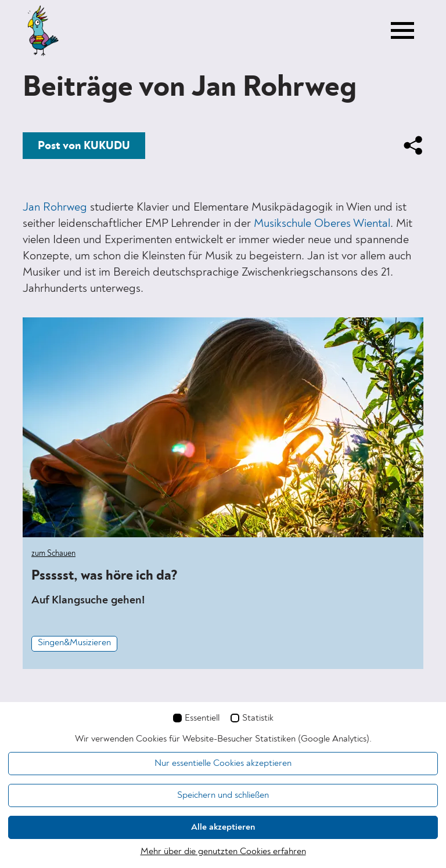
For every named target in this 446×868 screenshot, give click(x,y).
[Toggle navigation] (402, 31)
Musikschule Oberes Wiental (322, 224)
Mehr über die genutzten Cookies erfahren (223, 852)
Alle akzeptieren (223, 827)
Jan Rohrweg (55, 208)
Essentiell (202, 718)
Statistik (258, 718)
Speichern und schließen (223, 795)
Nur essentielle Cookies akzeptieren (223, 764)
